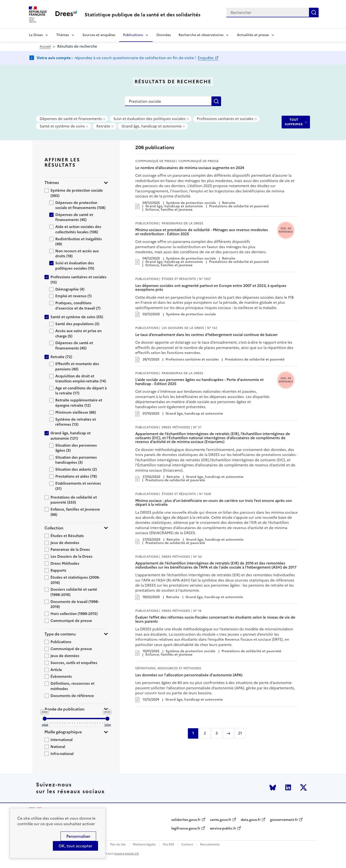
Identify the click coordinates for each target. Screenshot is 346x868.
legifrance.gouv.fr (186, 829)
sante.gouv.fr (221, 820)
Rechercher (314, 13)
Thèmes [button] (52, 183)
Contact (187, 845)
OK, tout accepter (75, 846)
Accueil (45, 47)
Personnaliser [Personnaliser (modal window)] (78, 836)
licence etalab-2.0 (127, 854)
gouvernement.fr (284, 820)
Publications (133, 35)
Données (164, 35)
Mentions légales (144, 845)
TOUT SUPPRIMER (294, 122)
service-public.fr (223, 829)
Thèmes (63, 35)
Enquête (206, 58)
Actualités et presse (253, 35)
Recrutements (210, 845)
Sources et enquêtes (99, 35)
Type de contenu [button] (60, 634)
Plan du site (118, 845)
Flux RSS (169, 845)
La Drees (36, 35)
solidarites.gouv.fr (186, 820)
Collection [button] (54, 528)
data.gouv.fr (251, 820)
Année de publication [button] (65, 709)
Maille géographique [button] (63, 732)
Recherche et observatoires (201, 35)
